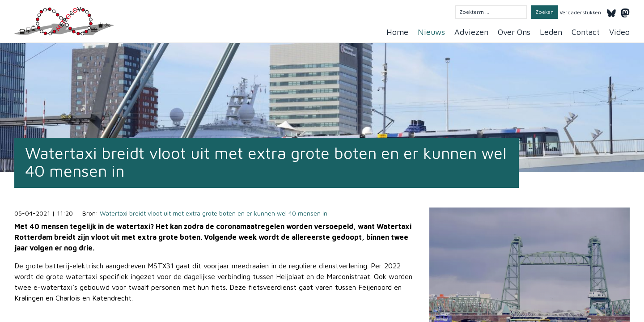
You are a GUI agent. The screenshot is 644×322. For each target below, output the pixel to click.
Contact (586, 32)
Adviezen (471, 32)
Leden (551, 32)
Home (397, 32)
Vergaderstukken (580, 12)
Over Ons (514, 32)
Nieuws (431, 32)
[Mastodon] (625, 12)
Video (619, 32)
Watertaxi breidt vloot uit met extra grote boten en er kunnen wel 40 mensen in (214, 213)
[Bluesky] (611, 12)
